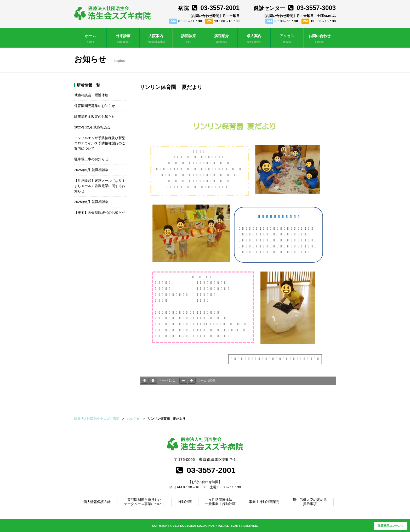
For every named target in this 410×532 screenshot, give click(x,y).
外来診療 (123, 39)
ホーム (90, 39)
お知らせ (133, 419)
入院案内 (156, 39)
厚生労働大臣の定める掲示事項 (310, 502)
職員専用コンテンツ (391, 526)
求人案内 (254, 39)
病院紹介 (221, 39)
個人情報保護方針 (97, 502)
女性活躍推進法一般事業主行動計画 (220, 502)
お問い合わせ (320, 39)
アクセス (287, 39)
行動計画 (185, 502)
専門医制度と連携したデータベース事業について (144, 502)
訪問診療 (189, 39)
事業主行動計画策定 (264, 502)
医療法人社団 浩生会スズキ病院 (97, 419)
